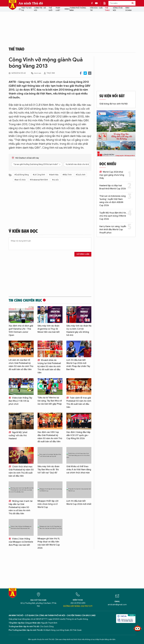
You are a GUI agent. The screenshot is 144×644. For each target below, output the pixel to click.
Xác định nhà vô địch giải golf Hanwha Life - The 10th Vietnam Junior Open (21, 330)
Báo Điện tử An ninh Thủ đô (13, 5)
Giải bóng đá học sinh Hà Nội (113, 104)
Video (67, 9)
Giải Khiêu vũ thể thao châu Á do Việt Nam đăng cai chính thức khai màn (79, 470)
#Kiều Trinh (67, 175)
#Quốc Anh (81, 175)
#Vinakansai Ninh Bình (39, 180)
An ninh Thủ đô (31, 3)
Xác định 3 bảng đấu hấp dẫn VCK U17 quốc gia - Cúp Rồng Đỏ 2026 (78, 435)
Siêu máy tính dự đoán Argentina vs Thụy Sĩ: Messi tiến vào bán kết (49, 329)
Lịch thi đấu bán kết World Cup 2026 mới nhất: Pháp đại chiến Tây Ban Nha (78, 365)
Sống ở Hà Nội (118, 9)
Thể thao (107, 9)
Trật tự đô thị (26, 9)
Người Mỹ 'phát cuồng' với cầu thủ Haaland (18, 435)
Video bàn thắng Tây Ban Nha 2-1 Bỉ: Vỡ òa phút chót (20, 401)
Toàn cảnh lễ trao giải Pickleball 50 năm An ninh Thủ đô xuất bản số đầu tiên (79, 403)
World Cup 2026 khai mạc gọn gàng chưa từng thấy (112, 175)
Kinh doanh (129, 9)
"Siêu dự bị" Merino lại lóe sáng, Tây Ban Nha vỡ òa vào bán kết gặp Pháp (50, 401)
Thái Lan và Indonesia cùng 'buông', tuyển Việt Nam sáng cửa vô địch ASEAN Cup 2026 (112, 201)
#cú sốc (55, 180)
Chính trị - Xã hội (40, 9)
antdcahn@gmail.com (117, 605)
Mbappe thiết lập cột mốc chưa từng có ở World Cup (48, 504)
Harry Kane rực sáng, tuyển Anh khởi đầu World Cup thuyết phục (113, 230)
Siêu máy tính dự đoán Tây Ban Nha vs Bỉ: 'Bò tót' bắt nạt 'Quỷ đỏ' (48, 470)
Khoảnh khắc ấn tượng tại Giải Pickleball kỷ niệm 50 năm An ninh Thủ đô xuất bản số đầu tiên (49, 366)
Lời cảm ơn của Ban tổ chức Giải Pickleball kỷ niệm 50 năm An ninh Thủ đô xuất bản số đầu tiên (21, 365)
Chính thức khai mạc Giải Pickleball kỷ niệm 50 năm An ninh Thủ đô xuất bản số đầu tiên (21, 471)
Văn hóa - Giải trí (96, 9)
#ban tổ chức (20, 180)
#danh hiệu (54, 175)
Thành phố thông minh (78, 9)
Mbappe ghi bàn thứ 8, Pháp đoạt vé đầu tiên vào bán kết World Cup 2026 (49, 543)
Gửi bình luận (83, 254)
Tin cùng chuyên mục (25, 300)
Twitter (85, 73)
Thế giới (50, 9)
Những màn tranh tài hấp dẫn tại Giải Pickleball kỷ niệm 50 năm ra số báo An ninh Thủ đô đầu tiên (21, 507)
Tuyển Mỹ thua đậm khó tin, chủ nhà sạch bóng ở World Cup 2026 (113, 216)
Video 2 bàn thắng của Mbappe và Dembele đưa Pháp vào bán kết (21, 542)
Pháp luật (58, 9)
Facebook (81, 73)
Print (90, 73)
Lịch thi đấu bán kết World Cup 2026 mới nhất (79, 503)
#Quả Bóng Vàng (22, 175)
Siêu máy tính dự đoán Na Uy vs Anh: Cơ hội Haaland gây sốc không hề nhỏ (79, 330)
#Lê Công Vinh (39, 175)
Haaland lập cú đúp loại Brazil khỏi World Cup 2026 (113, 187)
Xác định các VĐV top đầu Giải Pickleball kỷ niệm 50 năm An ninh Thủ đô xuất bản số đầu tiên (50, 437)
